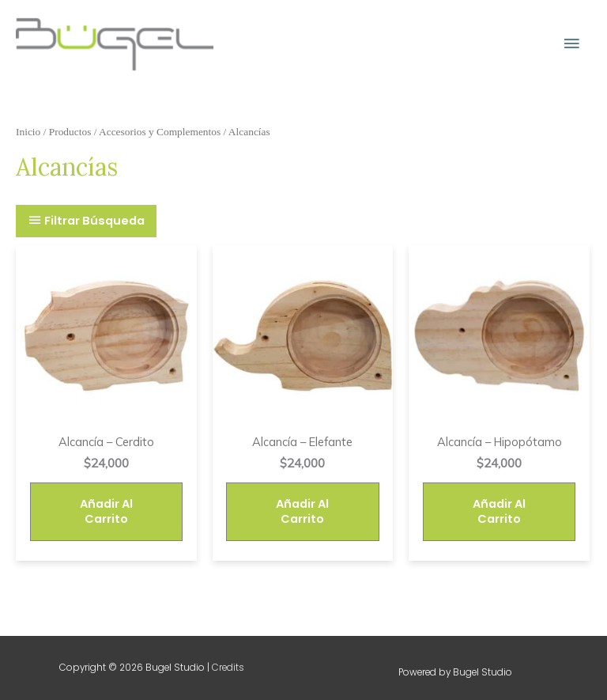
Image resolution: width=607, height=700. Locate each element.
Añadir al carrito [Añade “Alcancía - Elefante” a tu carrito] (302, 511)
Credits (228, 668)
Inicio (28, 132)
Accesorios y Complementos (160, 132)
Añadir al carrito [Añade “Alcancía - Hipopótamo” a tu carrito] (499, 511)
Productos (70, 132)
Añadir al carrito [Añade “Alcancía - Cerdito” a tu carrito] (106, 511)
